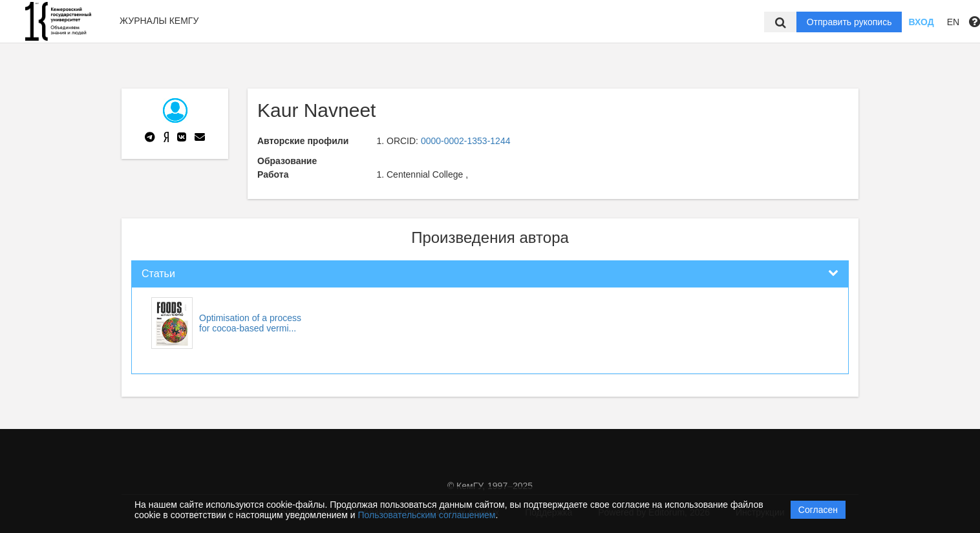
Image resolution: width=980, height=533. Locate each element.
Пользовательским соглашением (427, 515)
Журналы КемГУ (159, 21)
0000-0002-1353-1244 (466, 141)
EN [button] (953, 22)
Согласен (818, 510)
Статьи (158, 274)
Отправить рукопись (849, 22)
